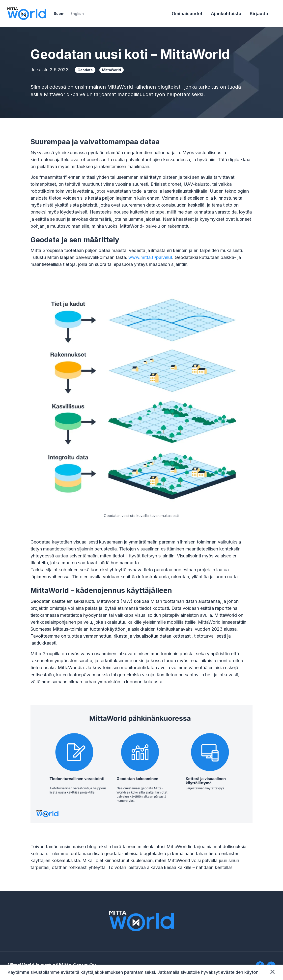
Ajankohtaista (226, 14)
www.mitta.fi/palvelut (150, 257)
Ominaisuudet (187, 14)
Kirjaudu (259, 14)
